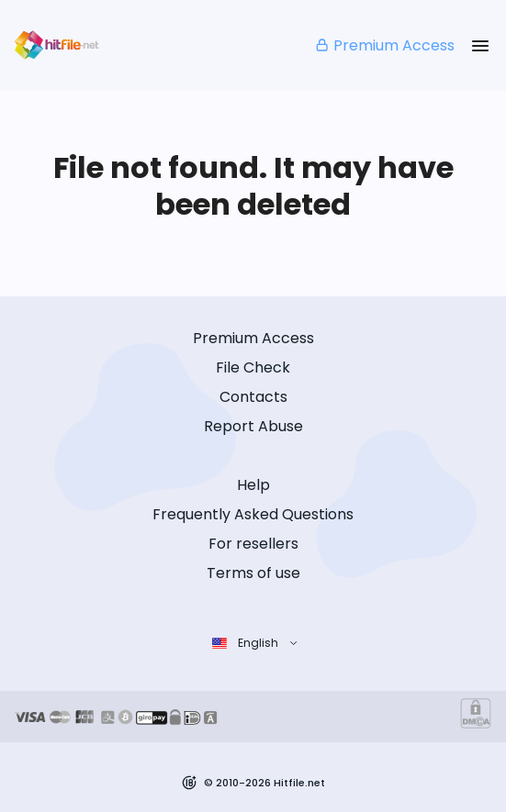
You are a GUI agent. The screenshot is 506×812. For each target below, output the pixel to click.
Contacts (253, 397)
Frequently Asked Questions (253, 514)
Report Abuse (253, 426)
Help (253, 485)
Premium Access (384, 45)
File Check (253, 367)
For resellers (253, 544)
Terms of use (253, 573)
